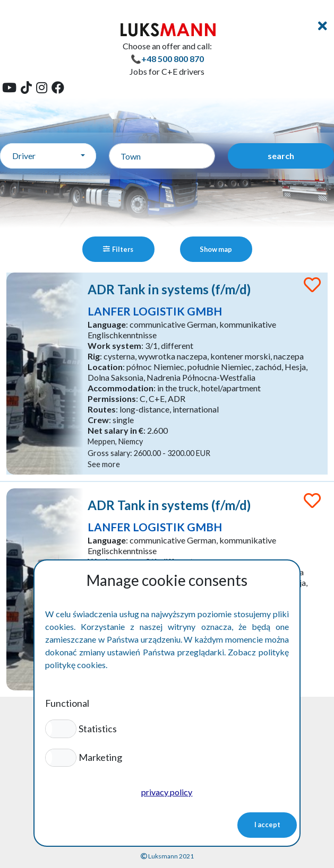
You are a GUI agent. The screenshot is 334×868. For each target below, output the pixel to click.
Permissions (112, 398)
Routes (102, 409)
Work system (114, 345)
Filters (118, 249)
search (281, 156)
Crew (98, 420)
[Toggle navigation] (322, 26)
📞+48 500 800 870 (167, 59)
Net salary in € (115, 430)
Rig (94, 356)
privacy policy (167, 792)
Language (107, 324)
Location (105, 367)
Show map (216, 249)
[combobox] (48, 156)
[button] (61, 729)
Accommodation (121, 388)
